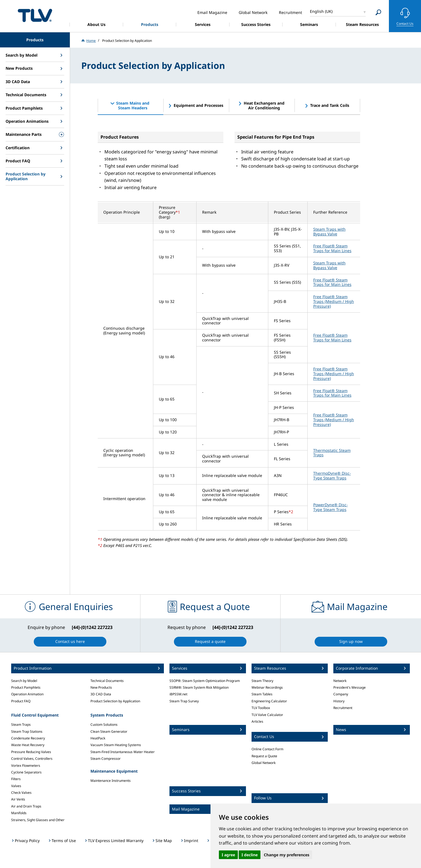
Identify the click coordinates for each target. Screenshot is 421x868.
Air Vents (18, 799)
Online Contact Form (267, 749)
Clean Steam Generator (109, 731)
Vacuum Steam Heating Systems (116, 745)
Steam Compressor (106, 759)
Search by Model (24, 681)
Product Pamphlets (26, 687)
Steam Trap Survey (184, 701)
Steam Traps (21, 724)
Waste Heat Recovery (28, 745)
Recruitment (343, 708)
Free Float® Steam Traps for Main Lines (332, 248)
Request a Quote (264, 756)
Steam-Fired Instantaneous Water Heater (123, 752)
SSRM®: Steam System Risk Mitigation (199, 687)
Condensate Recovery (28, 738)
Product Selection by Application (115, 701)
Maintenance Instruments (111, 781)
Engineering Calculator (269, 701)
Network (340, 681)
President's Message (350, 687)
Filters (16, 779)
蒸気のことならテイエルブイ (35, 15)
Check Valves (21, 793)
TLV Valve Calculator (267, 715)
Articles (257, 721)
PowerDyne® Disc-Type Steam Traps (331, 507)
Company (341, 694)
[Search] (378, 12)
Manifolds (19, 813)
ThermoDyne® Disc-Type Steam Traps (332, 476)
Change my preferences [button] (287, 855)
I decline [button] (250, 855)
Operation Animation (27, 694)
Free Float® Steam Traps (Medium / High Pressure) (334, 301)
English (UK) (321, 11)
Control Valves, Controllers (32, 759)
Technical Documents (107, 681)
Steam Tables (262, 694)
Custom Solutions (104, 724)
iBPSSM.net (178, 694)
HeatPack (98, 738)
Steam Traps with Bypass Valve (329, 232)
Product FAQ (21, 701)
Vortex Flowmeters (26, 765)
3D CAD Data (101, 694)
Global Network (264, 763)
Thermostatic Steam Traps (332, 453)
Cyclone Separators (26, 772)
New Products (101, 687)
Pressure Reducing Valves (31, 752)
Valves (16, 786)
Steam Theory (262, 681)
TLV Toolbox (261, 708)
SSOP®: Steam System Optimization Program (205, 681)
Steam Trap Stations (27, 731)
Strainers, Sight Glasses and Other (38, 820)
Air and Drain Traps (26, 806)
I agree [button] (228, 855)
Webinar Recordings (267, 687)
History (339, 701)
